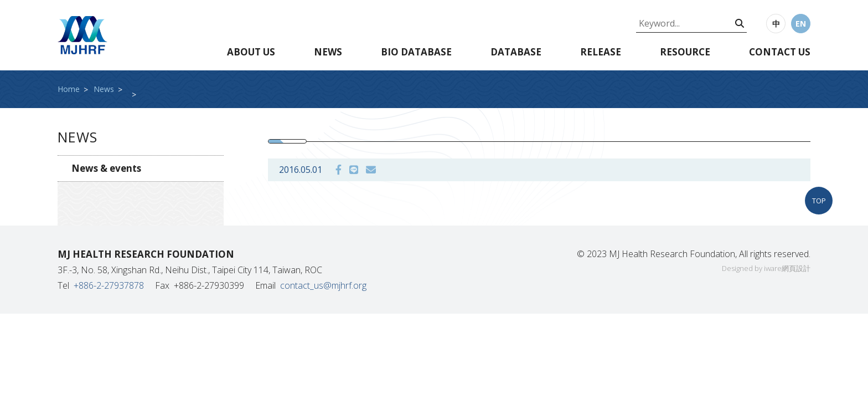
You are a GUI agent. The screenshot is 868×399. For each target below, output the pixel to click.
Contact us (780, 52)
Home (69, 89)
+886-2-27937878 (109, 285)
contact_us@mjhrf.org (323, 285)
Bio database (416, 52)
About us (251, 52)
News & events (106, 168)
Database (516, 52)
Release (601, 52)
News (328, 52)
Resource (685, 52)
